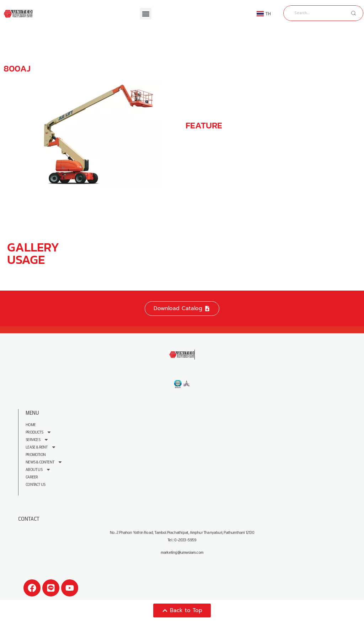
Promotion (36, 455)
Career (32, 477)
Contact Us (35, 485)
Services (37, 440)
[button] (146, 14)
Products (39, 432)
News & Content (44, 462)
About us (38, 470)
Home (31, 425)
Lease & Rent (41, 447)
